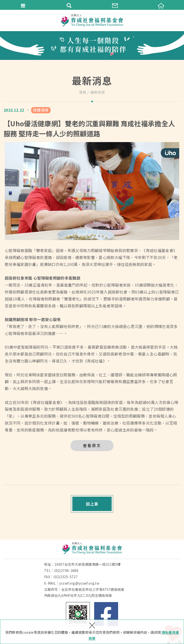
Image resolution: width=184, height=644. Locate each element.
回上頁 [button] (92, 504)
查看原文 (92, 445)
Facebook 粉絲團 (106, 614)
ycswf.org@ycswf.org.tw (79, 583)
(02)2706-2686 (66, 570)
